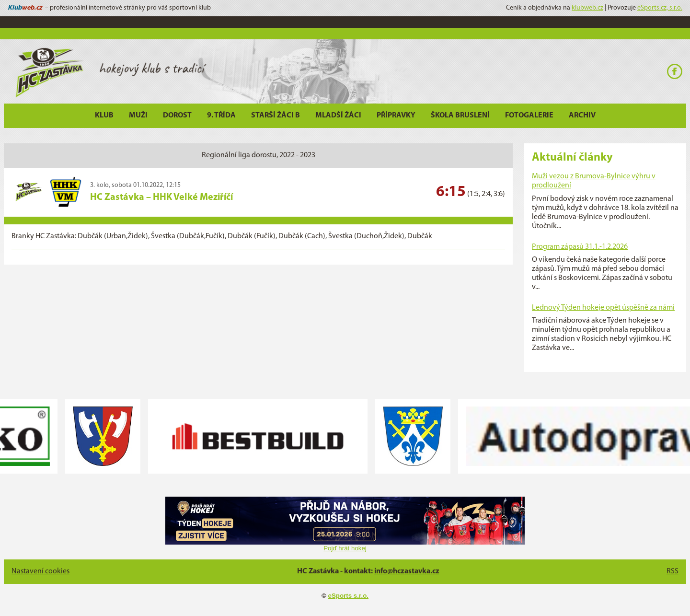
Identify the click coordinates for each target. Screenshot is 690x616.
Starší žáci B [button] (276, 116)
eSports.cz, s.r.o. (660, 8)
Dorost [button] (177, 116)
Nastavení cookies (40, 571)
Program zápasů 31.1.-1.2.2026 (580, 247)
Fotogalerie (529, 116)
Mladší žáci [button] (338, 116)
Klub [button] (104, 116)
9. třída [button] (221, 116)
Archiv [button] (582, 116)
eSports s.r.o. (348, 596)
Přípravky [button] (396, 116)
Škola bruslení (460, 116)
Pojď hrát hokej (345, 548)
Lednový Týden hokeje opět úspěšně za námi (603, 308)
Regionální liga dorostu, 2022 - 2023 (259, 155)
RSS (673, 571)
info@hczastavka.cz (407, 571)
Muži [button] (138, 116)
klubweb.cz (587, 8)
